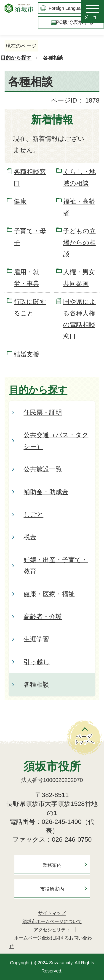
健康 (20, 201)
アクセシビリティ (52, 930)
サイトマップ (52, 913)
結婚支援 (27, 354)
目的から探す (16, 58)
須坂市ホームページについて (52, 921)
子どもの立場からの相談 (79, 242)
